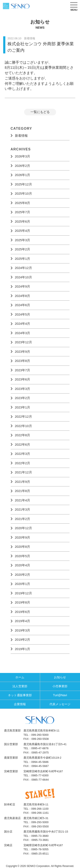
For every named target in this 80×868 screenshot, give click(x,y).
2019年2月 (23, 640)
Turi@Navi (60, 695)
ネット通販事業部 (20, 695)
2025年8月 (23, 203)
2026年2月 (23, 166)
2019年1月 (23, 649)
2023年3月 (23, 389)
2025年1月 (23, 259)
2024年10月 (23, 277)
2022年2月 (23, 463)
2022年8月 (23, 435)
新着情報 (21, 136)
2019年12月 (23, 593)
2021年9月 (23, 482)
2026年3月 (23, 156)
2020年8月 (23, 547)
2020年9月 (23, 537)
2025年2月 (23, 249)
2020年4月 (23, 565)
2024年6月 (23, 305)
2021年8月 (23, 491)
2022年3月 (23, 454)
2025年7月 (23, 212)
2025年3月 (23, 240)
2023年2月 (23, 398)
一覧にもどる (40, 112)
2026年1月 (23, 175)
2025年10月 (23, 193)
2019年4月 (23, 621)
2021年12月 (23, 472)
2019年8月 (23, 602)
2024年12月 (23, 268)
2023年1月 (23, 407)
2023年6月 (23, 379)
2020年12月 (23, 528)
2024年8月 (23, 296)
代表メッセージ (60, 704)
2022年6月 (23, 444)
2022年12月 (23, 416)
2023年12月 (23, 342)
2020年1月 (23, 584)
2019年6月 (23, 612)
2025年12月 (23, 184)
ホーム (20, 677)
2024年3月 (23, 333)
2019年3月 (23, 630)
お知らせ (60, 677)
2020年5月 (23, 556)
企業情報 (20, 704)
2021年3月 (23, 509)
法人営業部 (20, 686)
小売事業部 (60, 686)
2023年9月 (23, 352)
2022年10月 (23, 426)
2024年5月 (23, 314)
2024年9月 (23, 286)
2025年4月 (23, 231)
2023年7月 (23, 370)
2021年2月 (23, 519)
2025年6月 (23, 221)
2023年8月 (23, 361)
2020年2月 (23, 575)
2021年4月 (23, 500)
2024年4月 (23, 324)
